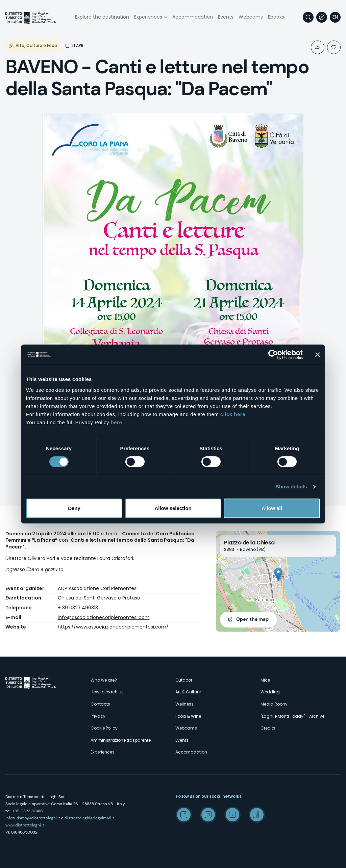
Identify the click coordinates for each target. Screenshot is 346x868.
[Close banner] (318, 355)
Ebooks (276, 17)
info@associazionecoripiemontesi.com (104, 617)
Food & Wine (188, 716)
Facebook (184, 815)
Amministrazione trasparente (121, 740)
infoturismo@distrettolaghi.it (33, 818)
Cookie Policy (104, 728)
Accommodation (193, 17)
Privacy (98, 716)
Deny (74, 508)
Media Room (274, 704)
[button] (278, 574)
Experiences (148, 17)
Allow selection (173, 508)
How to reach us (107, 692)
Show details (291, 487)
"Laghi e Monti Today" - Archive (292, 716)
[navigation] (335, 17)
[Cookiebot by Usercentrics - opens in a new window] (273, 355)
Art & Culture (188, 692)
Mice (265, 680)
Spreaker (257, 815)
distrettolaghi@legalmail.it (89, 818)
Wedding (270, 692)
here (117, 422)
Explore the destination (102, 17)
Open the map (252, 619)
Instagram (208, 815)
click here (233, 414)
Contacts (100, 704)
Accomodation (191, 752)
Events (226, 17)
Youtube (232, 815)
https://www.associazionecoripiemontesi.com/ (113, 627)
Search (308, 17)
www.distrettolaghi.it (25, 825)
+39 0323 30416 (28, 811)
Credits (268, 728)
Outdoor (184, 680)
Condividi (318, 47)
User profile (322, 17)
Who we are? (104, 680)
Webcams (251, 17)
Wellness (184, 704)
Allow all (272, 508)
